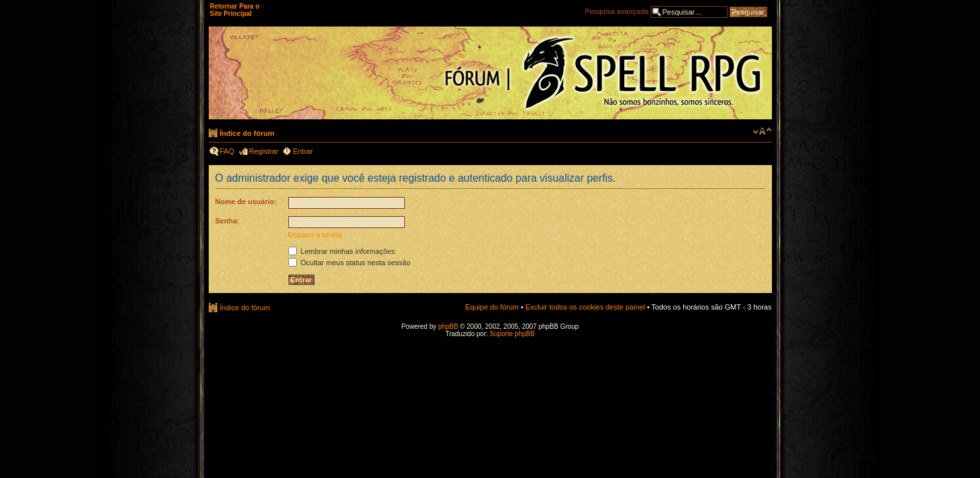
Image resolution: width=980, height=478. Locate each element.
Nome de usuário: (246, 202)
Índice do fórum (247, 133)
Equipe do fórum (492, 307)
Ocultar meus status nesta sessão (350, 263)
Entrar (303, 151)
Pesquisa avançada (616, 11)
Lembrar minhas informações (342, 251)
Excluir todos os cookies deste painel (585, 307)
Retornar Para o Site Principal (235, 10)
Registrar (264, 151)
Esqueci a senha (315, 235)
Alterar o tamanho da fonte (762, 131)
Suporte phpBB (512, 334)
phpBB (448, 327)
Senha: (228, 221)
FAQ (227, 151)
